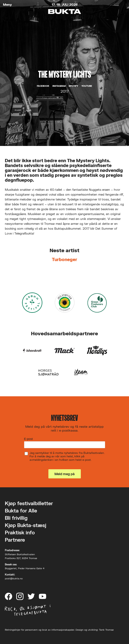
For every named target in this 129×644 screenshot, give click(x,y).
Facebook (43, 86)
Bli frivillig (16, 518)
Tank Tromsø (106, 630)
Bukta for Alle (21, 511)
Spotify (73, 86)
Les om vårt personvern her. (44, 467)
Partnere (15, 540)
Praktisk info (20, 532)
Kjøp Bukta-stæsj (26, 525)
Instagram (59, 86)
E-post (28, 439)
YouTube (87, 86)
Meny (7, 5)
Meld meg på (64, 474)
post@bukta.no (14, 578)
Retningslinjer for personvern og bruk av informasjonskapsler (39, 630)
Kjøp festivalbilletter (29, 503)
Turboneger (64, 259)
